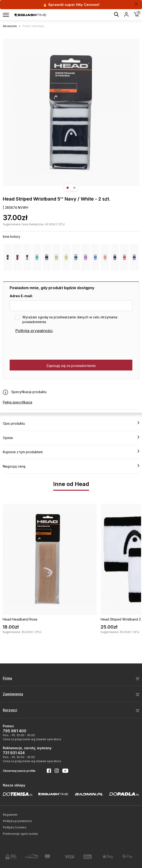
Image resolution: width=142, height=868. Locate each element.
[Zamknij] (136, 4)
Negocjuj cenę (71, 466)
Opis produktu (71, 423)
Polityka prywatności (34, 331)
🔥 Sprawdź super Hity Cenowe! (71, 5)
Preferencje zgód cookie (20, 834)
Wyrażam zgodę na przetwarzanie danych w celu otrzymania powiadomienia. (70, 319)
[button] (68, 188)
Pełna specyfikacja (18, 402)
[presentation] (45, 347)
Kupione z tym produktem (71, 452)
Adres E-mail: (21, 296)
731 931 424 (14, 753)
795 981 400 (15, 731)
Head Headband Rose (20, 619)
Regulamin (10, 815)
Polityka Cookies (15, 827)
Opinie (71, 438)
